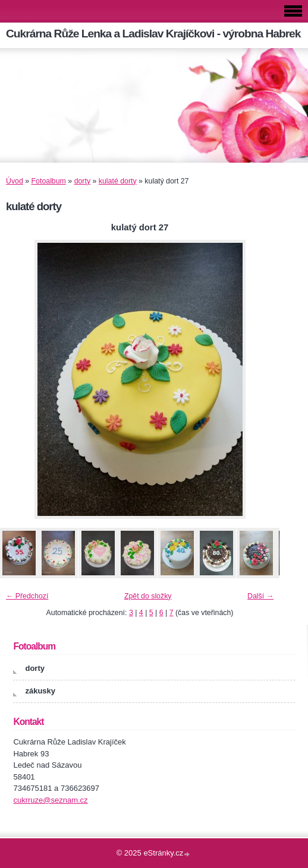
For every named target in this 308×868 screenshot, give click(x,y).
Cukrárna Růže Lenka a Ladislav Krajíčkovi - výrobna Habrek (153, 34)
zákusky (40, 691)
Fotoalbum (49, 181)
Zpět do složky (148, 596)
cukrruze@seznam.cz (50, 800)
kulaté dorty (118, 181)
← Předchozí (27, 596)
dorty (82, 181)
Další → (260, 596)
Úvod (15, 181)
